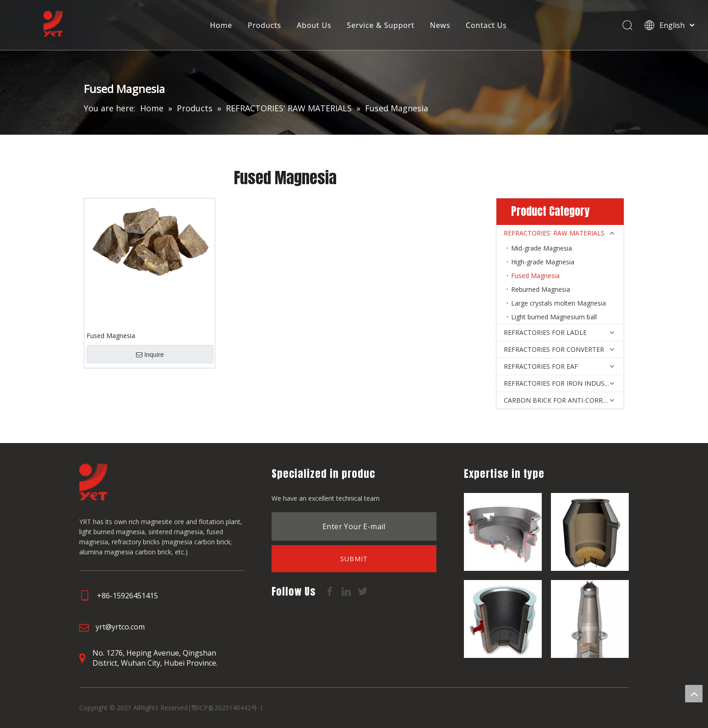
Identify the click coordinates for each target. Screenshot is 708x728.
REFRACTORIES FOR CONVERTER (554, 349)
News (440, 25)
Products (265, 25)
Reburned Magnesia (541, 289)
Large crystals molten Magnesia (558, 303)
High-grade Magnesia (543, 262)
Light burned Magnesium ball (554, 317)
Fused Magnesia (111, 336)
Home (221, 25)
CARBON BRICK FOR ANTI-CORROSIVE (562, 400)
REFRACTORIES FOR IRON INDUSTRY (560, 383)
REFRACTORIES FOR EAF (541, 366)
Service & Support (381, 25)
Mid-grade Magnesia (542, 248)
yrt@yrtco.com (120, 627)
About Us (314, 25)
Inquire (150, 355)
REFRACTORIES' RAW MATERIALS (554, 233)
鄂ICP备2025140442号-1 (227, 708)
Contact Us (487, 25)
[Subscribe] (354, 559)
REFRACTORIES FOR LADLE (545, 332)
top (694, 694)
